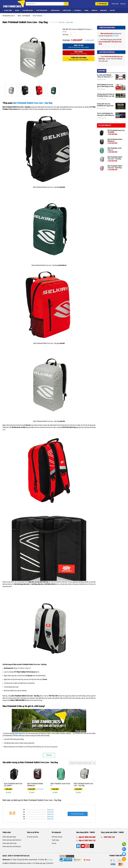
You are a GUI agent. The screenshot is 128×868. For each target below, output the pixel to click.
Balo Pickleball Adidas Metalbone (35, 785)
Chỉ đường (50, 860)
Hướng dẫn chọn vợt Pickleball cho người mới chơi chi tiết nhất (105, 105)
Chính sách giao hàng (9, 837)
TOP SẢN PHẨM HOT (105, 125)
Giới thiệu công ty (57, 837)
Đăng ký (123, 4)
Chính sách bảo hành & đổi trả (12, 840)
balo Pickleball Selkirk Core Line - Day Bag (32, 103)
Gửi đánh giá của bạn (78, 814)
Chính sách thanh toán (10, 843)
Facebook (124, 854)
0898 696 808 (90, 837)
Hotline (124, 844)
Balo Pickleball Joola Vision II (60, 785)
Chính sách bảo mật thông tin (12, 847)
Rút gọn (49, 755)
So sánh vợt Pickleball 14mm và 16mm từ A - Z (105, 76)
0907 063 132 (90, 840)
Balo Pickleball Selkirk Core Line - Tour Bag (84, 785)
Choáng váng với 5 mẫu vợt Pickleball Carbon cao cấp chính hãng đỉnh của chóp (106, 95)
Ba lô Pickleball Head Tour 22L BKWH (13, 785)
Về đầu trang (124, 859)
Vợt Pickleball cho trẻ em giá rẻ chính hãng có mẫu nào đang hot (105, 86)
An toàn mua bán (33, 837)
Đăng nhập (115, 4)
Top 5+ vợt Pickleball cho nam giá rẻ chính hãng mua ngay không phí (106, 114)
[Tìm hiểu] (115, 36)
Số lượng (65, 35)
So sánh (70, 22)
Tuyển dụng (55, 840)
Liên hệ (54, 843)
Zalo (124, 849)
